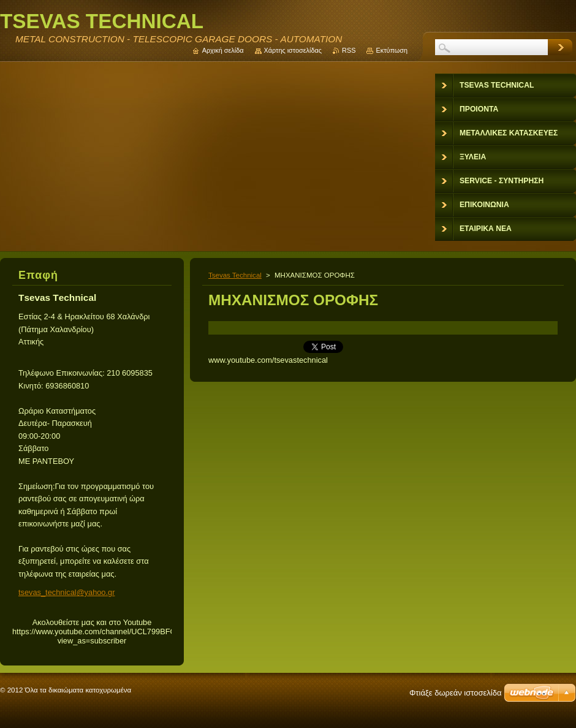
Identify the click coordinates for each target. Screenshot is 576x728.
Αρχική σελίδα (223, 50)
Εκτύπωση (392, 50)
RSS (349, 50)
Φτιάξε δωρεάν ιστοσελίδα (455, 693)
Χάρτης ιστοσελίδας (293, 50)
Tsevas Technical (235, 275)
